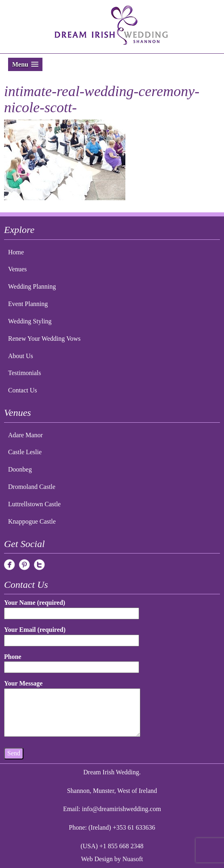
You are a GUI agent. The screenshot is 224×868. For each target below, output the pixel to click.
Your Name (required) (72, 608)
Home (16, 252)
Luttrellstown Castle (34, 504)
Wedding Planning (32, 286)
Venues (17, 269)
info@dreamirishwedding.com (122, 809)
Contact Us (23, 390)
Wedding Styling (30, 321)
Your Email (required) (72, 635)
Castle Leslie (25, 452)
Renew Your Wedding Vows (44, 339)
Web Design (97, 859)
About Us (21, 356)
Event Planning (28, 304)
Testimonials (25, 373)
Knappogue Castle (32, 521)
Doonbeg (20, 469)
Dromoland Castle (32, 487)
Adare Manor (25, 435)
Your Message (72, 709)
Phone (72, 662)
